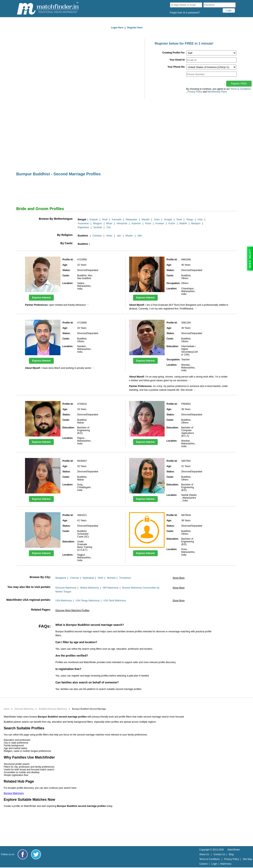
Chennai (74, 578)
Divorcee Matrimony (66, 588)
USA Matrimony (63, 601)
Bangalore (61, 578)
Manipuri (196, 223)
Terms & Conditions (241, 89)
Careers (203, 864)
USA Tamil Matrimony (115, 601)
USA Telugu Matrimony (88, 601)
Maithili (183, 223)
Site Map (247, 859)
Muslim (129, 236)
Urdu (200, 220)
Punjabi (168, 220)
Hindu (109, 236)
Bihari (109, 223)
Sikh (140, 236)
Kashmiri (136, 223)
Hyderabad (88, 578)
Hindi (105, 220)
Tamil (179, 220)
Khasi (148, 223)
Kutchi (172, 223)
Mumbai (111, 578)
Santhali (98, 227)
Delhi (101, 578)
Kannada (117, 220)
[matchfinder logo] (48, 9)
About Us (204, 854)
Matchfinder (234, 850)
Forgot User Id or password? (185, 13)
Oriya (157, 220)
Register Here (135, 28)
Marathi (145, 220)
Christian (97, 236)
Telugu (190, 220)
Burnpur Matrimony (14, 793)
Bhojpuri (97, 223)
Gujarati (94, 220)
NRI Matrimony (111, 588)
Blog (231, 854)
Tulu (109, 227)
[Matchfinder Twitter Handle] (36, 854)
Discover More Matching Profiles (72, 610)
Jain (119, 236)
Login (214, 864)
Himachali (122, 223)
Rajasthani (83, 227)
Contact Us (219, 854)
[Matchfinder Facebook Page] (23, 854)
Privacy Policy (232, 859)
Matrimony (226, 864)
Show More (179, 578)
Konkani (160, 223)
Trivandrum (125, 578)
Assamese (83, 223)
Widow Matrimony (89, 588)
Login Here (117, 28)
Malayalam (132, 220)
